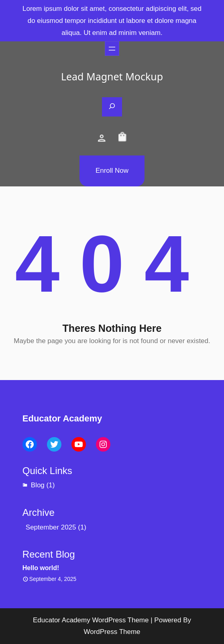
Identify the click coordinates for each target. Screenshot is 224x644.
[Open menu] (112, 49)
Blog (38, 485)
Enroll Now (112, 171)
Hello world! (41, 568)
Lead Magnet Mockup (112, 76)
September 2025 (51, 527)
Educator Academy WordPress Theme (91, 620)
